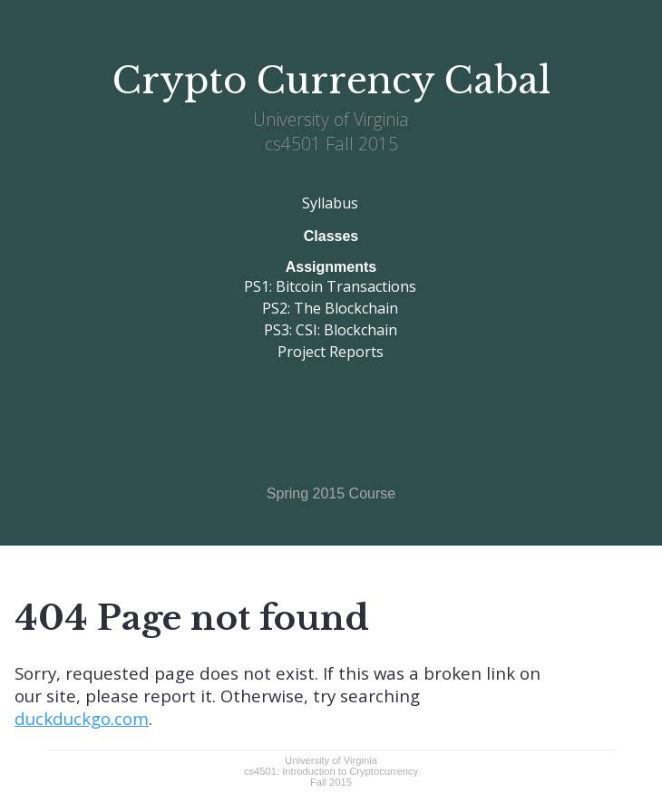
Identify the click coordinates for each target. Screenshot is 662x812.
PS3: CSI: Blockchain (331, 330)
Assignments (331, 267)
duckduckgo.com (82, 718)
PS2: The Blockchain (330, 308)
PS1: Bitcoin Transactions (330, 286)
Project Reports (331, 352)
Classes (331, 236)
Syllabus (330, 203)
